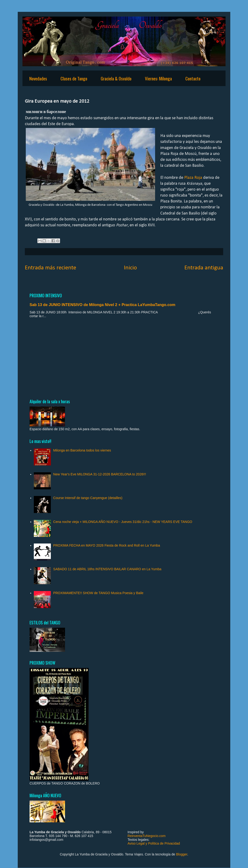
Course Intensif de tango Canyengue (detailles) (88, 498)
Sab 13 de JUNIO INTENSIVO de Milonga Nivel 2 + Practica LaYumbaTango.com (102, 305)
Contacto (193, 78)
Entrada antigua (204, 268)
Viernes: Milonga (158, 78)
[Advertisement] (124, 358)
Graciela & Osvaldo (116, 78)
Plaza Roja (193, 178)
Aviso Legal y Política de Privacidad (154, 843)
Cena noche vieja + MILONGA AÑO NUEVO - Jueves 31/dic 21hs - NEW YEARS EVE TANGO (123, 522)
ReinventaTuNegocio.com (147, 836)
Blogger (182, 854)
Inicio (130, 268)
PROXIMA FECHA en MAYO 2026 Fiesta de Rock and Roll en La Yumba (107, 545)
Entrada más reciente (50, 268)
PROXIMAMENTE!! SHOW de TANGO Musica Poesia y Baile (98, 593)
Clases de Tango (74, 78)
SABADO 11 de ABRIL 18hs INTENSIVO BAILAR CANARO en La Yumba (107, 569)
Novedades (38, 78)
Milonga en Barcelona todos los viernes (82, 450)
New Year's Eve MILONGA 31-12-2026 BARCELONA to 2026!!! (100, 474)
